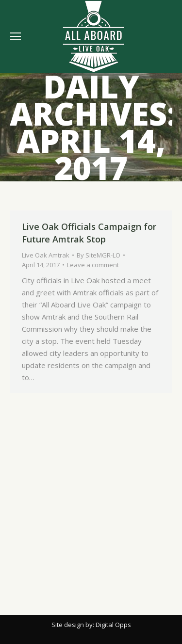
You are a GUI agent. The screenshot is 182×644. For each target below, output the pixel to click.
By (99, 255)
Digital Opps (113, 625)
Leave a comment (93, 265)
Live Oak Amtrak (46, 255)
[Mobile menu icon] (16, 36)
